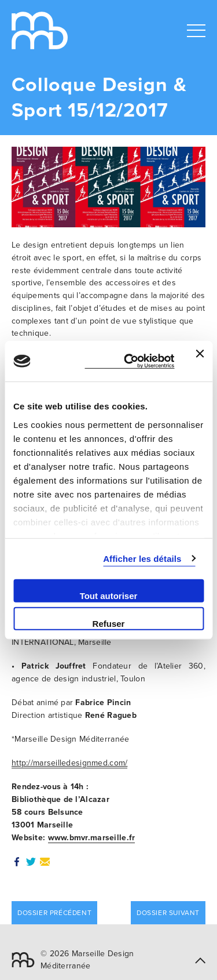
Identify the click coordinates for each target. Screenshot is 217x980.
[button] (200, 959)
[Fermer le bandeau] (200, 361)
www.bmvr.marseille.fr (92, 838)
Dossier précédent (54, 913)
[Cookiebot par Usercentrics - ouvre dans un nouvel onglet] (129, 362)
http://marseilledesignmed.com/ (69, 763)
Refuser (109, 623)
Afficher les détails (142, 558)
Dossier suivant (168, 913)
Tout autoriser (109, 596)
